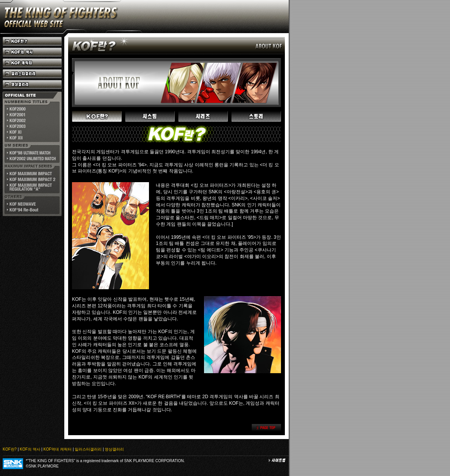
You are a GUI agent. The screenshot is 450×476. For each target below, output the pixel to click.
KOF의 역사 (30, 449)
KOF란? (10, 449)
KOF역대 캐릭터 (58, 449)
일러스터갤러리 (88, 449)
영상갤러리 (114, 449)
